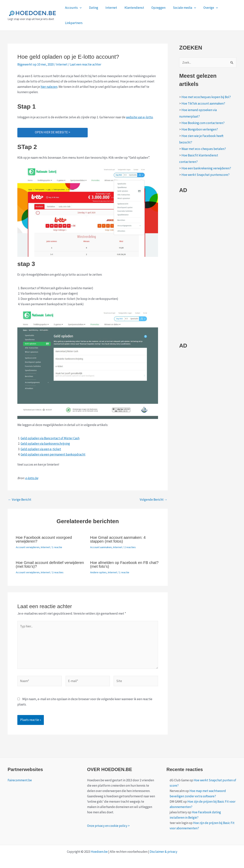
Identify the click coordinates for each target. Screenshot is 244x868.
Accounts (73, 8)
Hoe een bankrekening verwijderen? (206, 168)
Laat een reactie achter (85, 64)
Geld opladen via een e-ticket (41, 449)
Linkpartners (73, 23)
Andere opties (98, 572)
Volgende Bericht (154, 500)
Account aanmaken (101, 547)
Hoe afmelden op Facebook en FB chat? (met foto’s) (124, 565)
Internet (109, 8)
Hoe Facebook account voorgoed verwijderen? (44, 539)
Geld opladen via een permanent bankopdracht (53, 454)
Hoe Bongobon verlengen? (200, 129)
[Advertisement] (208, 270)
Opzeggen (155, 8)
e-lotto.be (32, 478)
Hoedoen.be (99, 852)
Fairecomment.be (20, 780)
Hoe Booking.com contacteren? (203, 123)
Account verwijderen (28, 547)
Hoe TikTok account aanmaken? (203, 103)
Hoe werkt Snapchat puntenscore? (205, 175)
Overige (205, 8)
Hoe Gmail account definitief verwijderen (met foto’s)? (50, 565)
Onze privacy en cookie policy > (108, 826)
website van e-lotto (139, 117)
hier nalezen (49, 87)
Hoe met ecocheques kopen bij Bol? (206, 97)
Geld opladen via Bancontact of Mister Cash (50, 438)
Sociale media (180, 8)
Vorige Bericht (20, 500)
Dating (92, 8)
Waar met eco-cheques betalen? (204, 149)
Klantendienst (131, 8)
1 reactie (57, 547)
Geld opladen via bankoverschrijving (45, 444)
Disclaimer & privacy (163, 852)
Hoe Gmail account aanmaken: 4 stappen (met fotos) (118, 539)
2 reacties (130, 547)
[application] (79, 8)
